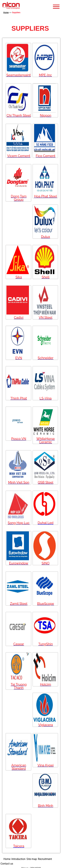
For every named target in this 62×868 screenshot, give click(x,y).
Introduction (18, 859)
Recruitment (45, 859)
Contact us (7, 864)
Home (6, 13)
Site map (32, 859)
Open (57, 7)
